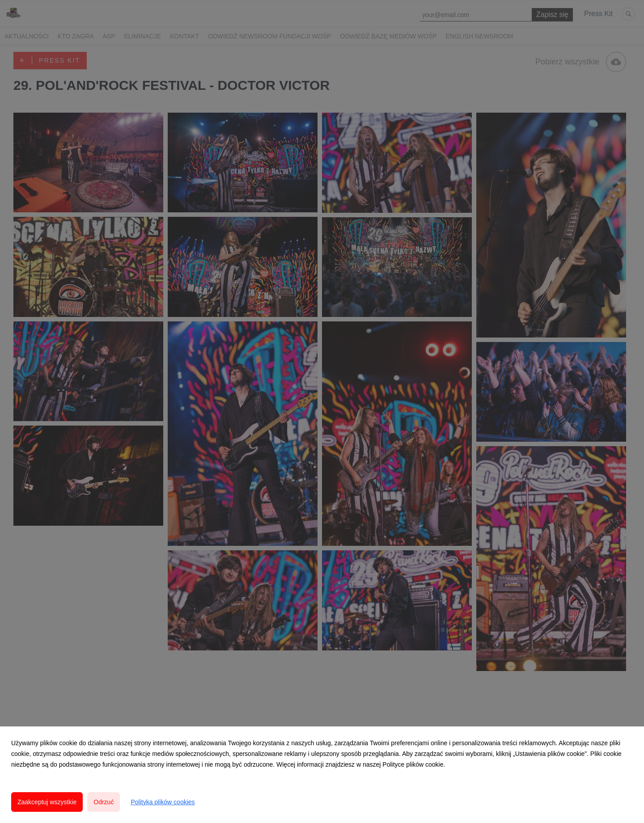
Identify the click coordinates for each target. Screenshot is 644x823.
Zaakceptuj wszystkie (47, 802)
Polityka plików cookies (163, 802)
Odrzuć (104, 802)
